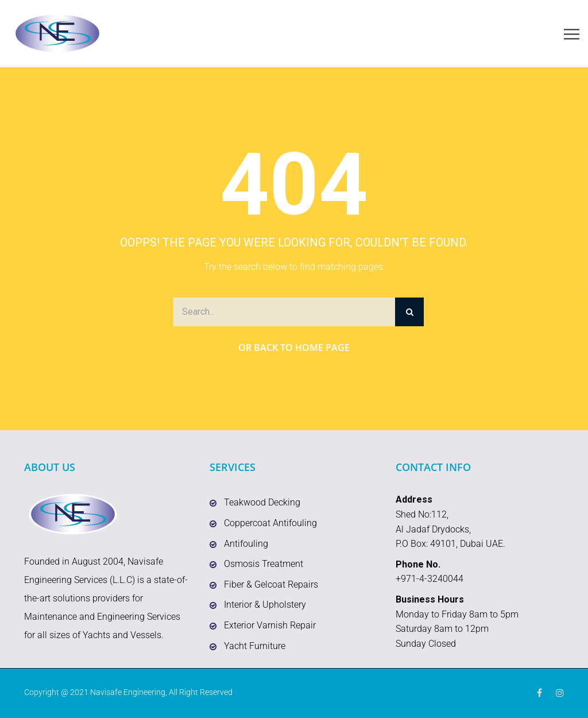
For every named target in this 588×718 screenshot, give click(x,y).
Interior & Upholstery (265, 605)
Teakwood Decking (262, 502)
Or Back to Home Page (294, 348)
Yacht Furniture (255, 646)
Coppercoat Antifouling (270, 523)
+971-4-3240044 (430, 579)
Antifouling (246, 544)
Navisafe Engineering (128, 692)
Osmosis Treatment (264, 564)
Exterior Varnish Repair (270, 625)
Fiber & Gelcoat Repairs (271, 584)
